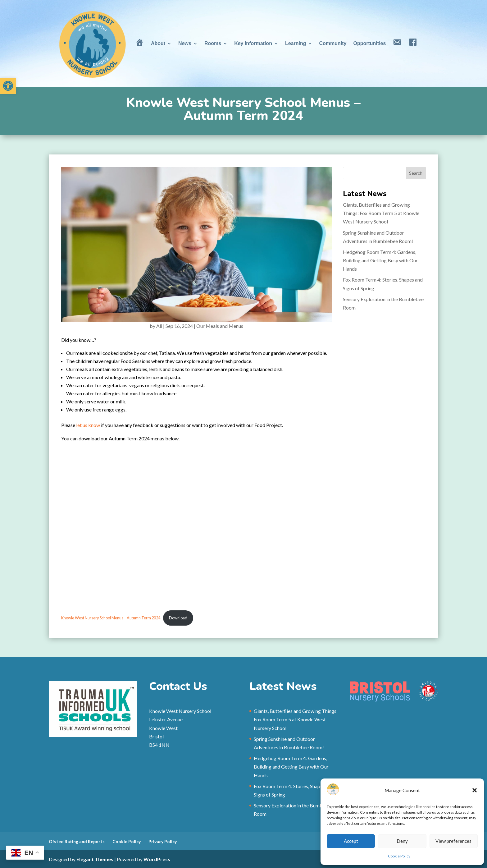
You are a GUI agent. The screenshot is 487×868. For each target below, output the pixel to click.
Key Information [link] (253, 43)
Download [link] (178, 618)
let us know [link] (88, 425)
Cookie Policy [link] (399, 856)
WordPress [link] (157, 859)
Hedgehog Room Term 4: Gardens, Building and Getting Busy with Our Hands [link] (380, 260)
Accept (351, 841)
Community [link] (333, 43)
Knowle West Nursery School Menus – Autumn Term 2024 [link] (111, 618)
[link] (8, 86)
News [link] (185, 43)
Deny (402, 841)
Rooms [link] (213, 43)
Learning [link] (296, 43)
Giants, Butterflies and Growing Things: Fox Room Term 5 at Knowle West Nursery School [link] (381, 213)
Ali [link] (159, 326)
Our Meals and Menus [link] (220, 326)
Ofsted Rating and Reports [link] (77, 841)
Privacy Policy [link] (163, 841)
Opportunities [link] (369, 43)
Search (416, 173)
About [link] (158, 43)
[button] (475, 790)
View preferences (453, 841)
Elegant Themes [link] (95, 859)
